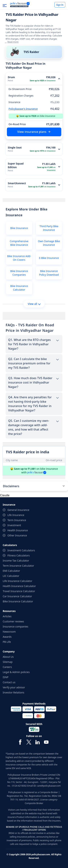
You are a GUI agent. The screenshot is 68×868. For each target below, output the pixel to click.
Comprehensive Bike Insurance (19, 243)
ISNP (6, 677)
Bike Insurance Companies (19, 273)
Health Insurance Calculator (19, 586)
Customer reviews (13, 621)
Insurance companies (16, 626)
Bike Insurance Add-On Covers (19, 258)
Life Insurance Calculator (17, 581)
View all (34, 304)
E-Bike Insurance (49, 258)
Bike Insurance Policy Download (49, 273)
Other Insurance (17, 535)
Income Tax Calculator (16, 561)
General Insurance (18, 510)
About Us (8, 657)
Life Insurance (16, 515)
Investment (14, 525)
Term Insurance (17, 520)
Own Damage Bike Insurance (49, 243)
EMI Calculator (11, 571)
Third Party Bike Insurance (49, 228)
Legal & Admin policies (16, 672)
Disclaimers (11, 486)
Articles (7, 616)
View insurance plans (32, 132)
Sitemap (8, 662)
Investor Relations (14, 692)
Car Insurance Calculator (17, 596)
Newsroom (9, 632)
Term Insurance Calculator (18, 566)
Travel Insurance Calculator (19, 591)
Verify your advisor (14, 687)
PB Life (7, 642)
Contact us (9, 682)
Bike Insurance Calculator (19, 288)
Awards (7, 637)
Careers (7, 667)
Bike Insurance (19, 228)
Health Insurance (18, 530)
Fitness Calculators (19, 555)
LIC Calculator (11, 576)
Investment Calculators (21, 550)
